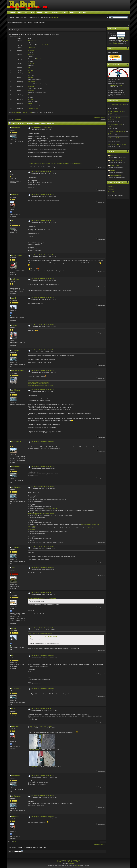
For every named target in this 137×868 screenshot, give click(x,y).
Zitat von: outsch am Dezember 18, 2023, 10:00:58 (42, 598)
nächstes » (104, 117)
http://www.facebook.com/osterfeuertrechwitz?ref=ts (40, 385)
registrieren (115, 42)
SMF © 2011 (67, 860)
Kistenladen (111, 186)
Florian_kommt (32, 41)
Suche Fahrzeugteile (116, 161)
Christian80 (55, 17)
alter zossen (31, 82)
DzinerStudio (71, 864)
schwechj (110, 126)
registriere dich (27, 112)
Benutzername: (112, 33)
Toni (109, 106)
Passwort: (114, 35)
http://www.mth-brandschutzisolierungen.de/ (38, 382)
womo (13, 593)
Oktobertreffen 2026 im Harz (116, 138)
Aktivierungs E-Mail (115, 44)
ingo (29, 68)
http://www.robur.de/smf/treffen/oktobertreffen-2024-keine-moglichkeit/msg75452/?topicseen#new (55, 163)
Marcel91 (110, 113)
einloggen (125, 40)
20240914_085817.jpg (34, 767)
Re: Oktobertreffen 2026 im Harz (117, 105)
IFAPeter (30, 70)
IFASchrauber (32, 50)
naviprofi (30, 77)
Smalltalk (113, 171)
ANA (29, 73)
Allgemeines (114, 156)
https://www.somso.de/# (51, 508)
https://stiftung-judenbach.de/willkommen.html (41, 514)
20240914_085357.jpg (34, 750)
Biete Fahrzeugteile (116, 176)
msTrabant (31, 90)
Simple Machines (76, 860)
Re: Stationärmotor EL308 (115, 125)
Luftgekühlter (32, 48)
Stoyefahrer (31, 63)
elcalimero (15, 279)
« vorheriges (97, 117)
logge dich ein (16, 112)
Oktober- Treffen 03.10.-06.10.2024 (42, 127)
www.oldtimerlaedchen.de (115, 85)
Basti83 (124, 145)
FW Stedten (46, 45)
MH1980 (30, 99)
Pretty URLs (77, 865)
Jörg (13, 568)
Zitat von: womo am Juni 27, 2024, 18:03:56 (40, 634)
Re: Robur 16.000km (114, 145)
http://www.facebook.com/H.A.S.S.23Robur (38, 384)
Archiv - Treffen (114, 166)
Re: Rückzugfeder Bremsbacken (117, 131)
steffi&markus (16, 128)
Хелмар (30, 95)
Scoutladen (111, 190)
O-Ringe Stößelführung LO (115, 111)
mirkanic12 (31, 86)
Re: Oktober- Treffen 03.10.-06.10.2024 (43, 172)
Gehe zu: (11, 851)
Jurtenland (111, 188)
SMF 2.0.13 (60, 860)
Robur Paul (31, 55)
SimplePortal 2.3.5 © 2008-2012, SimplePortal (68, 862)
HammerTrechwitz (33, 108)
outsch (30, 104)
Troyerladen (111, 192)
